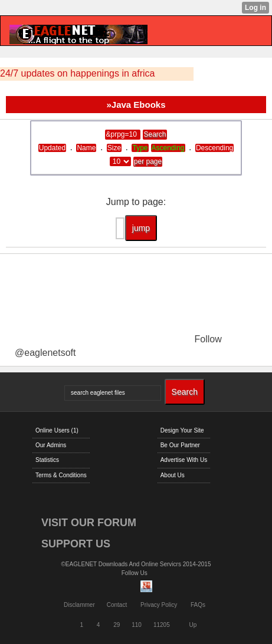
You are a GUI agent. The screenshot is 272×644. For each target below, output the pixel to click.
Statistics (47, 460)
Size (114, 148)
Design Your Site (182, 430)
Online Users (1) (57, 430)
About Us (173, 475)
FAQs (198, 605)
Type (140, 148)
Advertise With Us (184, 460)
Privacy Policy (159, 605)
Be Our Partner (180, 445)
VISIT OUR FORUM (89, 523)
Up (193, 625)
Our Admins (51, 445)
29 (117, 625)
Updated (52, 148)
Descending (214, 148)
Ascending (168, 148)
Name (86, 148)
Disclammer (79, 605)
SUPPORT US (76, 544)
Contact (117, 605)
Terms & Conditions (61, 475)
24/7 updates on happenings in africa (77, 73)
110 (137, 625)
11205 (162, 625)
